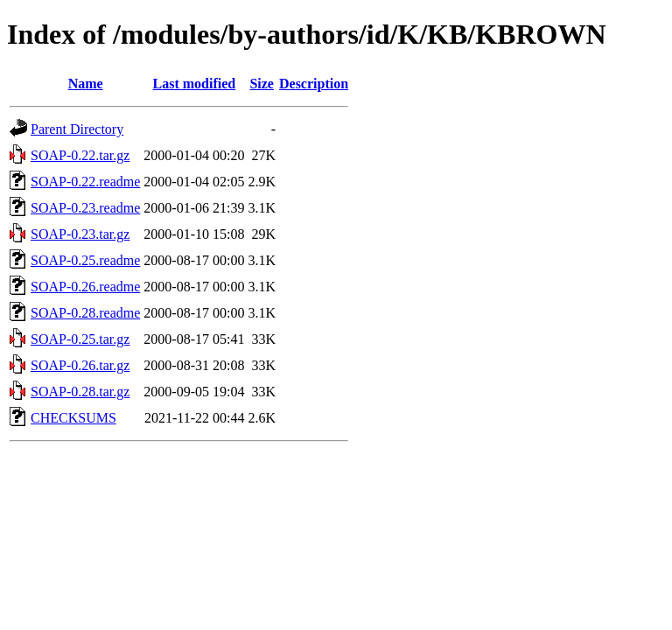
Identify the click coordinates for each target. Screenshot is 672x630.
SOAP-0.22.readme (85, 182)
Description (314, 84)
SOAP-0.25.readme (85, 260)
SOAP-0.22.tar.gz (80, 155)
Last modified (195, 84)
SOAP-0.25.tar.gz (80, 339)
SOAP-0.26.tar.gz (80, 365)
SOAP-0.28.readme (85, 313)
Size (262, 84)
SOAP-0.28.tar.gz (80, 392)
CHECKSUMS (73, 418)
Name (86, 84)
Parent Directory (77, 129)
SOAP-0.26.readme (85, 287)
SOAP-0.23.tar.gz (80, 234)
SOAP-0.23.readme (85, 208)
